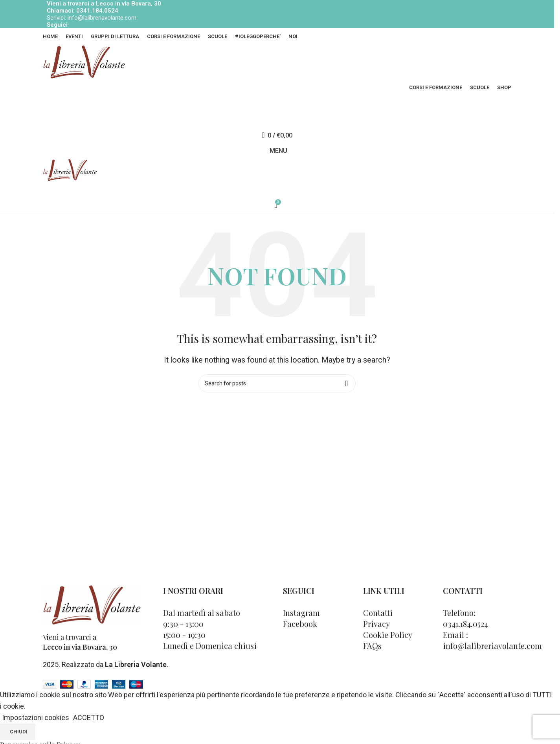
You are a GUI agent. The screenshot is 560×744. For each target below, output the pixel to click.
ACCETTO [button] (89, 717)
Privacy (376, 624)
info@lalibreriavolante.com (102, 18)
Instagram (301, 613)
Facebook (300, 624)
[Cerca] (277, 119)
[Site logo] (84, 61)
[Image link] (92, 604)
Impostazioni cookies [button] (36, 717)
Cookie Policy (388, 635)
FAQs (372, 646)
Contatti (378, 613)
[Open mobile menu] (277, 151)
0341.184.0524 (97, 11)
